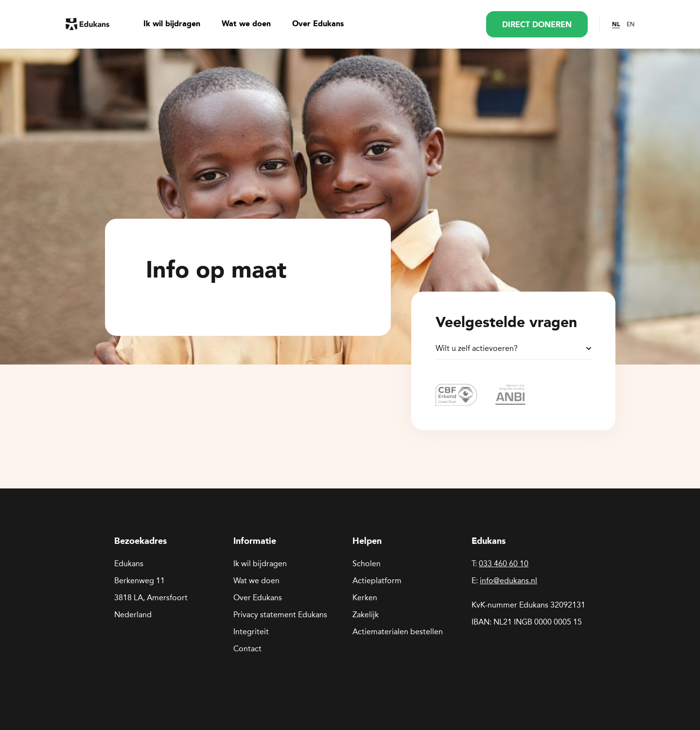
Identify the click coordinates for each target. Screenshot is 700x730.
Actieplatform (377, 581)
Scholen (367, 564)
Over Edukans (318, 24)
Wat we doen (246, 24)
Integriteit (251, 632)
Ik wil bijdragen (172, 24)
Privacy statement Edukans (280, 615)
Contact (247, 649)
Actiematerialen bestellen (398, 632)
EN (630, 24)
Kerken (365, 598)
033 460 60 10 (504, 564)
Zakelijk (366, 615)
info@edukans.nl (508, 581)
